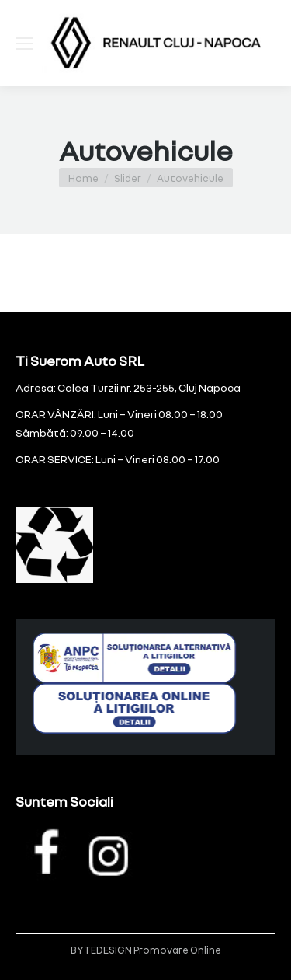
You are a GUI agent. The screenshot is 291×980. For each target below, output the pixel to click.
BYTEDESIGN (101, 950)
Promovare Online (177, 950)
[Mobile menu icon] (25, 44)
